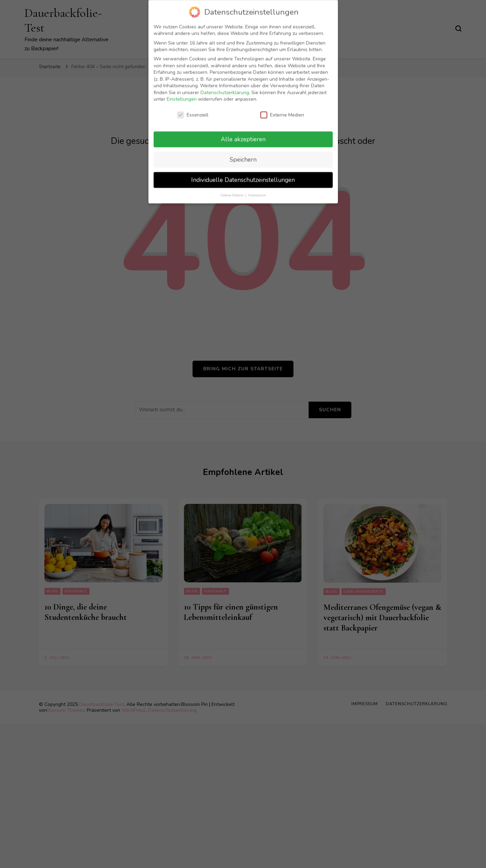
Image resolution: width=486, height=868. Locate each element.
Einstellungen (182, 95)
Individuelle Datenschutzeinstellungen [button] (243, 176)
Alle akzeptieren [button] (243, 135)
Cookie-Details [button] (232, 191)
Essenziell (193, 111)
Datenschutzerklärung (225, 88)
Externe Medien (282, 111)
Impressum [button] (257, 191)
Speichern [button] (243, 155)
